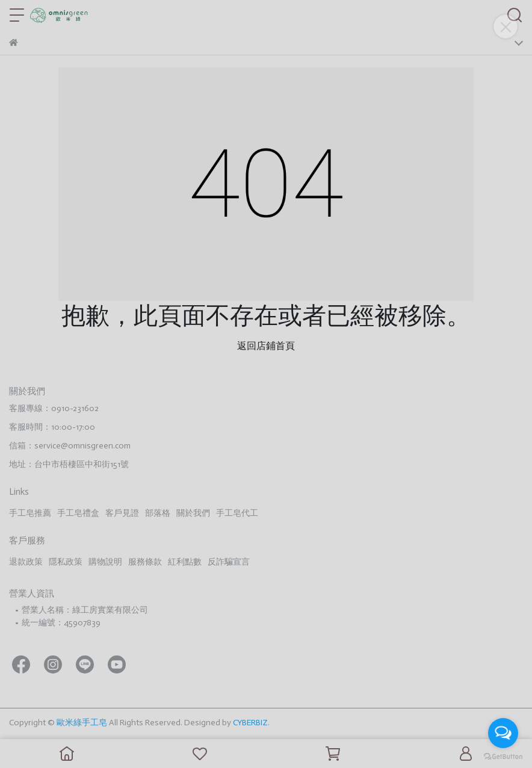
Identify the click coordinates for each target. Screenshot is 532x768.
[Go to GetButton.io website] (503, 756)
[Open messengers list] (503, 733)
